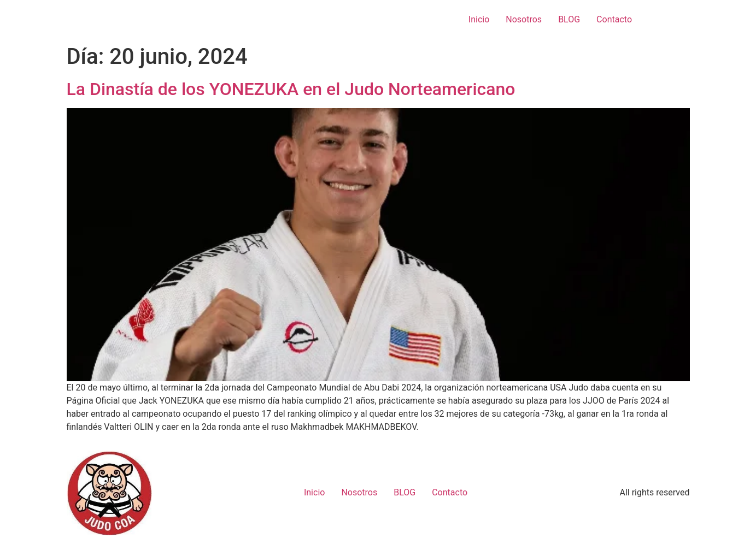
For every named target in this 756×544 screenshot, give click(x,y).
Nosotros (524, 19)
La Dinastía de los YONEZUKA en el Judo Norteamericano (291, 89)
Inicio (479, 19)
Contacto (614, 19)
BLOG (569, 19)
